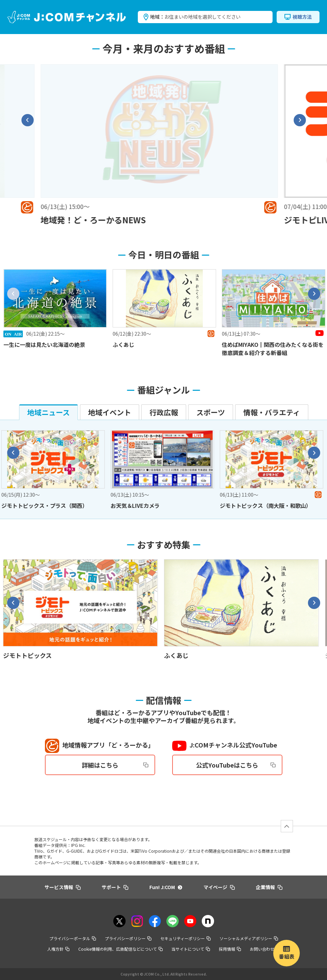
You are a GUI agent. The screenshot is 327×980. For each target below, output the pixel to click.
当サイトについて (191, 949)
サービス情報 (63, 887)
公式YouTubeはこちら (236, 765)
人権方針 (58, 949)
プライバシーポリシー (128, 938)
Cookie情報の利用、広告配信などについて (120, 949)
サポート (115, 887)
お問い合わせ (265, 949)
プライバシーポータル (73, 938)
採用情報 (230, 949)
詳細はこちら (115, 765)
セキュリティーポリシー (185, 938)
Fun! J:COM (166, 887)
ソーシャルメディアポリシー (249, 938)
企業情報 (269, 887)
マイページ (219, 887)
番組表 (287, 956)
